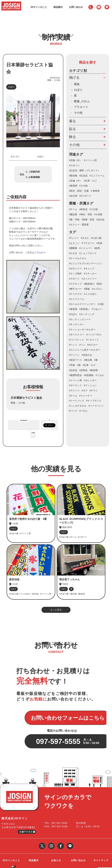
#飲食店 (83, 209)
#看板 (87, 289)
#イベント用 (90, 160)
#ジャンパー (86, 248)
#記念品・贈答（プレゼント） (85, 171)
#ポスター (92, 345)
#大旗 (101, 304)
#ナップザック (94, 401)
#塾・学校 (74, 220)
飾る (73, 137)
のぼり (11, 87)
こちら (38, 253)
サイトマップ (101, 843)
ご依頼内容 (34, 172)
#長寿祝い (85, 309)
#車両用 (73, 186)
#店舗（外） (75, 160)
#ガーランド (75, 386)
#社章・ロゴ (90, 181)
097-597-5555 (91, 7)
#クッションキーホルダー (82, 330)
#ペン (82, 345)
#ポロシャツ (75, 269)
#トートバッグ (77, 401)
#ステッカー (90, 274)
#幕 (96, 360)
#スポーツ (74, 166)
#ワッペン (74, 355)
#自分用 (73, 196)
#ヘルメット (93, 340)
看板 (77, 84)
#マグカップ (75, 284)
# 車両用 (95, 191)
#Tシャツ (74, 238)
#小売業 (98, 215)
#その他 (83, 186)
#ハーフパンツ (96, 406)
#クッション (90, 386)
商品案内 (58, 7)
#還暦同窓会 (75, 375)
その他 (78, 113)
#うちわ (100, 375)
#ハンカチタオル (78, 406)
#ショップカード (88, 253)
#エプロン (97, 289)
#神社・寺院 (86, 215)
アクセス (107, 7)
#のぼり (73, 314)
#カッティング (87, 314)
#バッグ (73, 411)
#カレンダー (90, 381)
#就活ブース (75, 360)
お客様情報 (34, 177)
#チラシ (94, 391)
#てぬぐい (97, 309)
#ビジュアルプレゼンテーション (86, 264)
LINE (99, 7)
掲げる (74, 77)
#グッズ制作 (75, 274)
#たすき (73, 253)
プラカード (81, 107)
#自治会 (100, 220)
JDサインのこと (39, 7)
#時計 (99, 284)
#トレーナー (86, 396)
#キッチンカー (77, 325)
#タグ (85, 391)
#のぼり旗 (96, 238)
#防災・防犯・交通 (79, 191)
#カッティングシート (80, 320)
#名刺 (99, 243)
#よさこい (74, 243)
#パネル (83, 411)
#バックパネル (94, 335)
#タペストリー (77, 335)
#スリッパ (74, 391)
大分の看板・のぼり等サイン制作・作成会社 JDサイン (27, 863)
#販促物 (73, 176)
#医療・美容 (88, 220)
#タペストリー (89, 279)
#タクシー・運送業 (79, 225)
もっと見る (56, 610)
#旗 (79, 365)
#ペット (73, 345)
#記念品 (83, 176)
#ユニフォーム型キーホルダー (85, 350)
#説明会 (83, 370)
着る (73, 121)
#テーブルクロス (78, 258)
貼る (73, 129)
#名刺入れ (87, 355)
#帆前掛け (89, 284)
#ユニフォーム (97, 176)
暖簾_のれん (82, 101)
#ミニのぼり (90, 294)
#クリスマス (75, 294)
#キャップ (89, 269)
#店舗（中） (75, 181)
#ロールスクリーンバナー (82, 304)
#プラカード (88, 243)
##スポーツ (85, 196)
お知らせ (56, 843)
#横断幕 (73, 248)
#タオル (85, 238)
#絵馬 (97, 248)
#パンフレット (77, 340)
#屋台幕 (88, 360)
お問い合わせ (76, 7)
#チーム (73, 209)
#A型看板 (89, 375)
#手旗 (72, 365)
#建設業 (73, 215)
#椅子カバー (75, 289)
